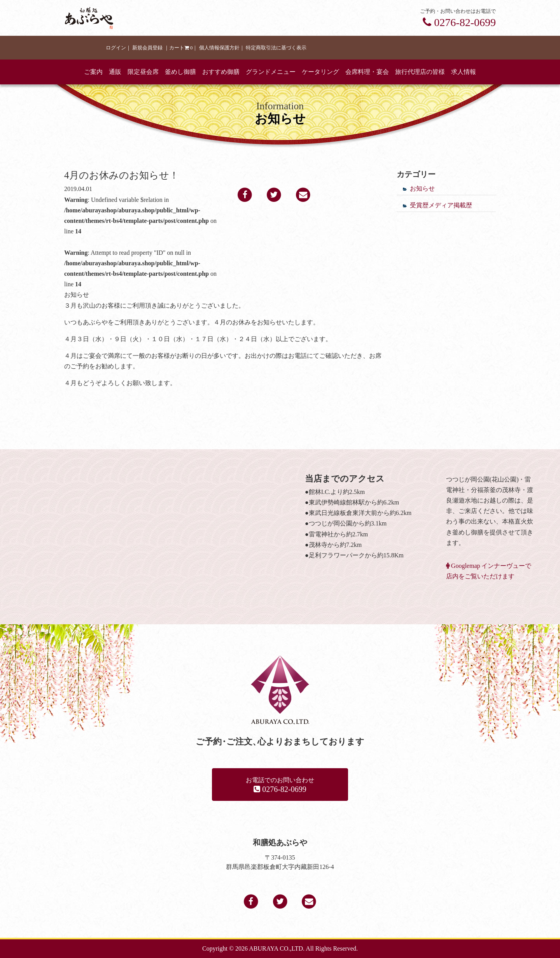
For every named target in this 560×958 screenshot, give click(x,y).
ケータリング (320, 72)
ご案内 (93, 72)
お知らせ (422, 188)
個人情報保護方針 (219, 48)
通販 (115, 72)
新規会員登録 (147, 48)
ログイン (116, 48)
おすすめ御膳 (221, 72)
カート (181, 48)
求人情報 (464, 72)
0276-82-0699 (459, 22)
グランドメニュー (271, 72)
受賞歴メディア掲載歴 (441, 205)
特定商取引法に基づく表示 (276, 48)
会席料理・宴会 (367, 72)
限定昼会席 (143, 72)
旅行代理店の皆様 (420, 72)
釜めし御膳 (180, 72)
